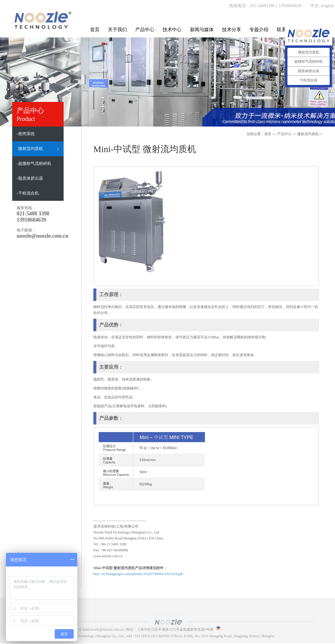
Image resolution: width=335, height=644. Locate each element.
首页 (95, 30)
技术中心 (172, 30)
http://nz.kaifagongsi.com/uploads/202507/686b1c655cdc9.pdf (138, 574)
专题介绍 (259, 30)
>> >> (300, 134)
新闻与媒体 (202, 30)
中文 (314, 6)
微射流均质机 (308, 134)
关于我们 (117, 30)
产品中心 (145, 30)
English (328, 6)
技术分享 (232, 30)
